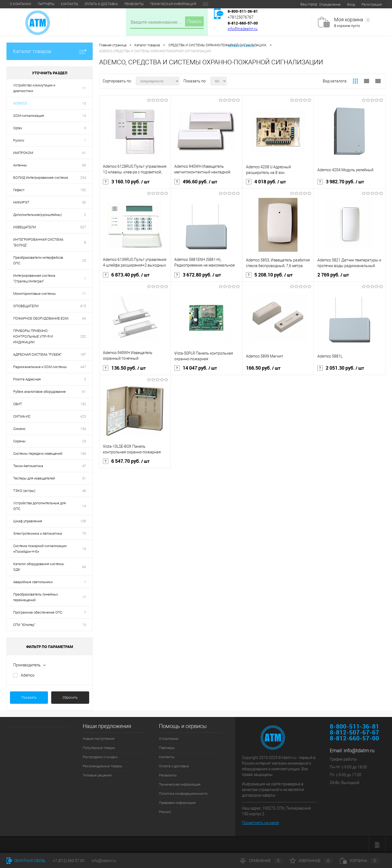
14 (84, 116)
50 (84, 202)
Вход (351, 4)
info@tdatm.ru (359, 750)
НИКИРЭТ (21, 202)
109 (83, 521)
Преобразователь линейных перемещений (36, 597)
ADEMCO (20, 103)
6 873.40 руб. (126, 275)
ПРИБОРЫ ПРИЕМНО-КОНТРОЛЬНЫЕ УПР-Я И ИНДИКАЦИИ (33, 336)
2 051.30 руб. (341, 368)
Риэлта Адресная (27, 379)
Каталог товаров (50, 51)
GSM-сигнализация (29, 116)
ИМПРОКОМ (23, 153)
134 (83, 429)
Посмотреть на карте (260, 823)
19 (84, 549)
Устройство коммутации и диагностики (34, 88)
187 (83, 354)
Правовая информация (177, 803)
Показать (29, 697)
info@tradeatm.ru (243, 29)
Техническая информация (173, 4)
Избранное (311, 861)
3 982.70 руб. (341, 182)
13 (84, 103)
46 (84, 491)
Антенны (20, 165)
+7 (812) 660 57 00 (69, 861)
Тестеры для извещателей (34, 478)
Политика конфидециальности (183, 794)
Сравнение (261, 861)
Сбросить (70, 697)
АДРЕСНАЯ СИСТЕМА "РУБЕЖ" (37, 354)
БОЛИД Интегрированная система (41, 178)
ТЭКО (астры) (24, 491)
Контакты (70, 4)
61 (84, 392)
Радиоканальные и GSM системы (40, 367)
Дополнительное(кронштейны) (37, 215)
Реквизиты (134, 4)
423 (83, 416)
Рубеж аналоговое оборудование (39, 392)
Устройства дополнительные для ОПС (39, 506)
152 (83, 190)
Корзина (359, 861)
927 (83, 227)
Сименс (19, 429)
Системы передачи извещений (38, 454)
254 (83, 178)
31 (84, 478)
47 (84, 466)
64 (84, 318)
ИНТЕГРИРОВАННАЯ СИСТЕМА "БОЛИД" (38, 242)
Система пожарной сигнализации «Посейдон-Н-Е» (40, 549)
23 (84, 441)
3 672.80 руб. (198, 275)
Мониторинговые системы (34, 294)
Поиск (194, 21)
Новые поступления (99, 739)
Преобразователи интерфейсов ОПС (38, 260)
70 (84, 533)
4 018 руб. (266, 182)
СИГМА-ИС (22, 416)
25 (84, 260)
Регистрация (372, 4)
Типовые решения (97, 775)
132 (83, 404)
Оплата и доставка (101, 4)
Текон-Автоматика (28, 466)
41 (84, 153)
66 (84, 165)
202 (83, 336)
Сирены (19, 441)
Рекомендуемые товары (103, 766)
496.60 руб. (196, 182)
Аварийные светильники (33, 582)
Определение (330, 4)
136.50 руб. (124, 368)
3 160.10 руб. (126, 182)
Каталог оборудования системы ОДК (39, 567)
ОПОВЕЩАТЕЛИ (26, 306)
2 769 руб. (333, 275)
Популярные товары (99, 748)
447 (83, 367)
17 (84, 597)
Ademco (28, 675)
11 (84, 88)
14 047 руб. (196, 368)
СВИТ (18, 404)
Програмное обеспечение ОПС (38, 612)
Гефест (19, 190)
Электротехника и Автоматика (38, 533)
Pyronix (19, 140)
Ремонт (165, 812)
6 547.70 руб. (126, 461)
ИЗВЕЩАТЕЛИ (25, 227)
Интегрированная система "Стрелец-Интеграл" (34, 278)
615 (83, 306)
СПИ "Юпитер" (24, 625)
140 (83, 454)
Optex (18, 128)
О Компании (21, 4)
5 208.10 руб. (269, 275)
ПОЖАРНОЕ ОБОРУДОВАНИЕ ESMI (41, 318)
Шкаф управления (28, 521)
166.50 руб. (263, 368)
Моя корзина (352, 20)
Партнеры (46, 4)
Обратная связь (26, 861)
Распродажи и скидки (100, 757)
